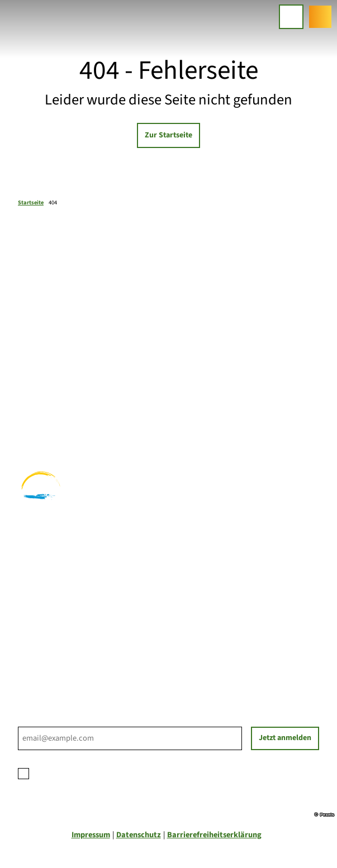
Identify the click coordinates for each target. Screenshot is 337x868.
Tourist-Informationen (57, 660)
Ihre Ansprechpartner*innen (67, 612)
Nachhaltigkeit (45, 649)
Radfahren (37, 418)
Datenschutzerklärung (115, 772)
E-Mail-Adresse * (45, 720)
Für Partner (39, 636)
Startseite (31, 202)
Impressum (91, 835)
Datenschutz (139, 835)
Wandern (34, 406)
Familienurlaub (45, 394)
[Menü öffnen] (291, 17)
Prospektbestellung (52, 624)
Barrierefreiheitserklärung (214, 835)
